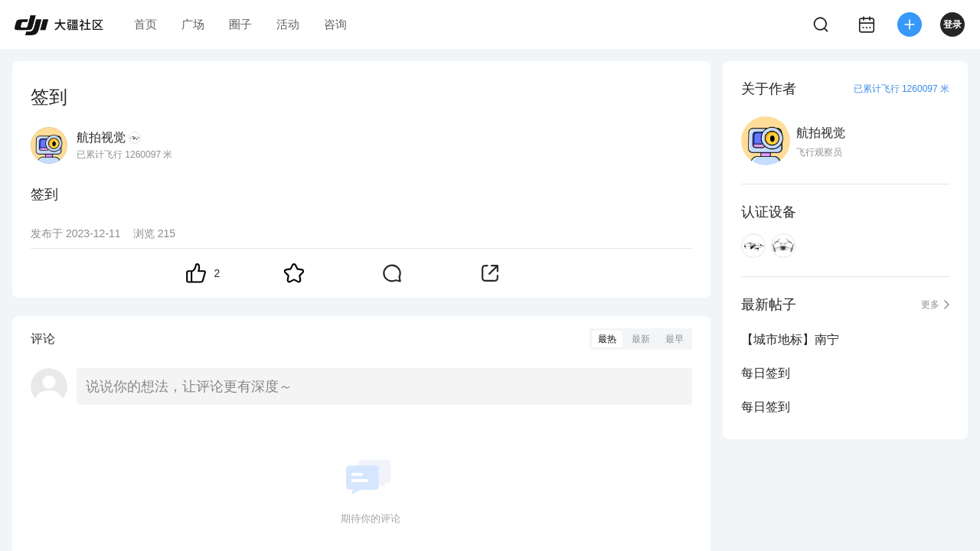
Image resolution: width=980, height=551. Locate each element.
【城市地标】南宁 (790, 339)
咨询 (335, 24)
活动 (288, 24)
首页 (145, 24)
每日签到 (766, 373)
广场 (193, 24)
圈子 (240, 24)
